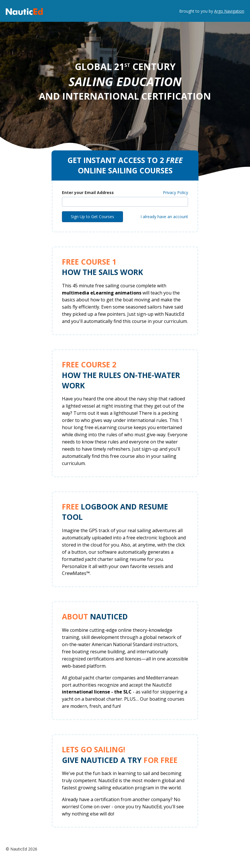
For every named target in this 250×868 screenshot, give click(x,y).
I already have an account (164, 217)
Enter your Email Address (88, 192)
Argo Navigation (229, 11)
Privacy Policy (175, 192)
